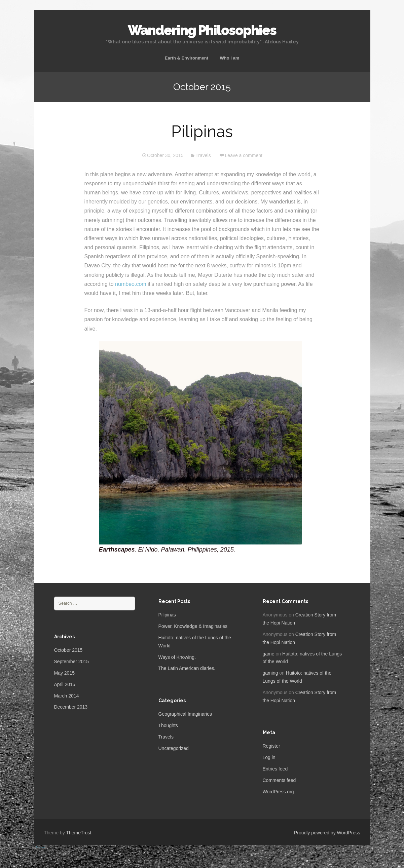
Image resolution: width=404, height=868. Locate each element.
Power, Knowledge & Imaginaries (193, 626)
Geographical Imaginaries (185, 714)
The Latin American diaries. (187, 668)
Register (271, 746)
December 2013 (71, 707)
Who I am (229, 58)
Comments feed (279, 780)
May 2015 (64, 673)
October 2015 (68, 650)
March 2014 (67, 696)
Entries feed (275, 769)
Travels (203, 155)
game (269, 654)
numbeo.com (131, 284)
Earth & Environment (187, 58)
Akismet (40, 847)
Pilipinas (202, 131)
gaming (270, 673)
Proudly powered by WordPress (327, 833)
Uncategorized (174, 748)
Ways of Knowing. (177, 657)
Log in (269, 757)
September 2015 (72, 662)
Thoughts (168, 725)
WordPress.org (278, 792)
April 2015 (65, 684)
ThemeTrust (79, 833)
